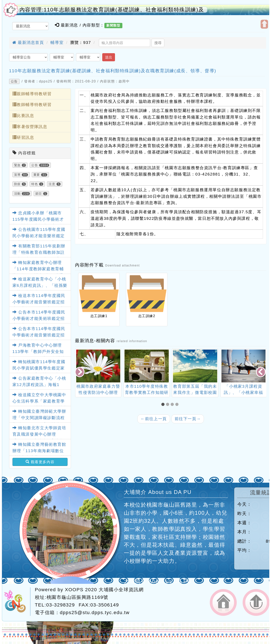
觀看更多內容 (40, 462)
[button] (164, 405)
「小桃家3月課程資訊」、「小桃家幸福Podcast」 (243, 392)
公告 (14, 81)
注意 (52, 184)
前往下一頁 (188, 419)
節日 (39, 194)
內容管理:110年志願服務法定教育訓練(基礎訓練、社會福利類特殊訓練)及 (112, 10)
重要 (37, 175)
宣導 (17, 175)
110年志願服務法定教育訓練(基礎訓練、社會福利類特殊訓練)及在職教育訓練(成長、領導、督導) (113, 71)
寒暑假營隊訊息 (30, 127)
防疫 (17, 184)
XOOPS (74, 590)
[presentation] (80, 372)
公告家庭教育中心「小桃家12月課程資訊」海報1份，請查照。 (39, 385)
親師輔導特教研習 (32, 94)
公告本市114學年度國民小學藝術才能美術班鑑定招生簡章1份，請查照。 (39, 319)
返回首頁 (223, 602)
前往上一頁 (154, 419)
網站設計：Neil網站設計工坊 (17, 602)
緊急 (17, 165)
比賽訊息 (23, 116)
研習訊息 (23, 137)
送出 (109, 57)
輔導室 (57, 43)
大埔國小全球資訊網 (121, 590)
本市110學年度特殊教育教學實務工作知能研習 (147, 392)
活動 (17, 194)
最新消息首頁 (28, 43)
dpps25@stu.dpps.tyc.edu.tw (95, 613)
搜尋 (158, 43)
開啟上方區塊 (264, 24)
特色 (35, 184)
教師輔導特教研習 (32, 105)
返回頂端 (256, 602)
